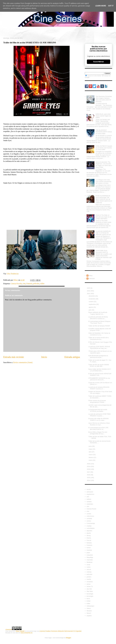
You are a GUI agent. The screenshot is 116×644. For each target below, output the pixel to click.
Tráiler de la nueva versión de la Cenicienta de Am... (98, 338)
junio (90, 446)
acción (89, 489)
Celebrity (18, 31)
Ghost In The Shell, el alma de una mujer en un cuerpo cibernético (103, 217)
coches (89, 514)
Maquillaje (90, 557)
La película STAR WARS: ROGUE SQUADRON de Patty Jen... (99, 347)
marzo (91, 455)
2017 (89, 472)
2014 (89, 480)
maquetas (90, 555)
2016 (89, 475)
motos (88, 567)
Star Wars (90, 591)
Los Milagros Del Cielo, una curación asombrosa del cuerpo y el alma (103, 181)
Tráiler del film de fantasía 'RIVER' (99, 326)
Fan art (89, 540)
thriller (88, 601)
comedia (89, 519)
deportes (89, 531)
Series (51, 31)
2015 (89, 478)
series (88, 584)
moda (88, 565)
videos (89, 608)
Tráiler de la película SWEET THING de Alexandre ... (100, 397)
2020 (89, 464)
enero (91, 460)
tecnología (90, 596)
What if (62, 31)
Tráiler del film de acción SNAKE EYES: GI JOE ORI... (99, 365)
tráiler (42, 284)
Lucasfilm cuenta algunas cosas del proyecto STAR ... (100, 329)
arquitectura (90, 494)
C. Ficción (86, 31)
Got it (111, 6)
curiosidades (91, 528)
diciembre (92, 296)
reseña (89, 579)
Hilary (91, 276)
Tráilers (73, 31)
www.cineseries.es (27, 633)
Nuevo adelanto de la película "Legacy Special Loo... (98, 313)
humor (89, 548)
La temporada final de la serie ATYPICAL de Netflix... (98, 410)
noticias (89, 572)
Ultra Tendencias (13, 274)
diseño (89, 533)
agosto (91, 307)
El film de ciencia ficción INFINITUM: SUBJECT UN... (100, 375)
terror (88, 599)
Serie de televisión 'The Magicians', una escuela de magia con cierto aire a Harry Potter (104, 165)
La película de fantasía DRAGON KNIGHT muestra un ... (99, 388)
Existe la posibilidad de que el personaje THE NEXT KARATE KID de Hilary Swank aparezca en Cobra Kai (104, 199)
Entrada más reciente (14, 357)
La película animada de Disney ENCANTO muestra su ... (98, 318)
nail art (89, 569)
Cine (41, 31)
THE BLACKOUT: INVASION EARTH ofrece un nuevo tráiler (104, 132)
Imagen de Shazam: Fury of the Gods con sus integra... (100, 392)
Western (89, 611)
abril (90, 452)
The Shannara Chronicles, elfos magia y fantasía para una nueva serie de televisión (104, 99)
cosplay (89, 526)
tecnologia (90, 594)
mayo (91, 449)
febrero (91, 457)
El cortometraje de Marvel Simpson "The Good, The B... (99, 322)
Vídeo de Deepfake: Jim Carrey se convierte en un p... (99, 334)
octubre (91, 302)
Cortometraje (91, 523)
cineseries (9, 629)
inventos (89, 550)
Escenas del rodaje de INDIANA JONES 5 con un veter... (98, 419)
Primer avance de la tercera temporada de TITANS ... (97, 401)
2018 (89, 469)
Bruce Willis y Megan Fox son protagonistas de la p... (98, 433)
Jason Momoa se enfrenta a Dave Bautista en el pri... (99, 424)
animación (90, 492)
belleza (89, 499)
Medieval (89, 562)
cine (24, 284)
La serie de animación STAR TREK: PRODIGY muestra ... (100, 415)
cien (88, 506)
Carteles (31, 31)
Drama (89, 538)
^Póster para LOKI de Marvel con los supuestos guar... (100, 352)
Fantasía (29, 284)
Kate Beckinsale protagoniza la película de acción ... (98, 356)
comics (89, 521)
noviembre (92, 299)
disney (89, 536)
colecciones (90, 516)
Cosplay (99, 31)
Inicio (7, 31)
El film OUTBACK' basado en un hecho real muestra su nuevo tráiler (104, 148)
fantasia (89, 543)
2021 (89, 294)
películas (36, 284)
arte (88, 497)
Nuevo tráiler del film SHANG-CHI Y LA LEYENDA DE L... (100, 370)
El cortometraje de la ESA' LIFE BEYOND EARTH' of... (98, 428)
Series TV (90, 586)
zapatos (89, 616)
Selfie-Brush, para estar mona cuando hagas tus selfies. (103, 116)
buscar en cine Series (95, 76)
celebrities (90, 504)
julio (90, 310)
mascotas (90, 560)
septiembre (92, 304)
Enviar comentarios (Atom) (23, 362)
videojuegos (90, 606)
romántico (90, 582)
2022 (89, 291)
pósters (89, 577)
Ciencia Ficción (16, 284)
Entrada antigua (72, 357)
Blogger (69, 638)
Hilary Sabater (20, 631)
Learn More (101, 6)
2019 (89, 466)
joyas (88, 553)
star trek (89, 589)
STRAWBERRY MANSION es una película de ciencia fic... (99, 379)
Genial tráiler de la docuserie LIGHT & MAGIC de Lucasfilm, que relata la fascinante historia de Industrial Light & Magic (104, 255)
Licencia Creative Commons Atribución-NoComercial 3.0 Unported (60, 631)
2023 (89, 288)
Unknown (92, 279)
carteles (89, 502)
